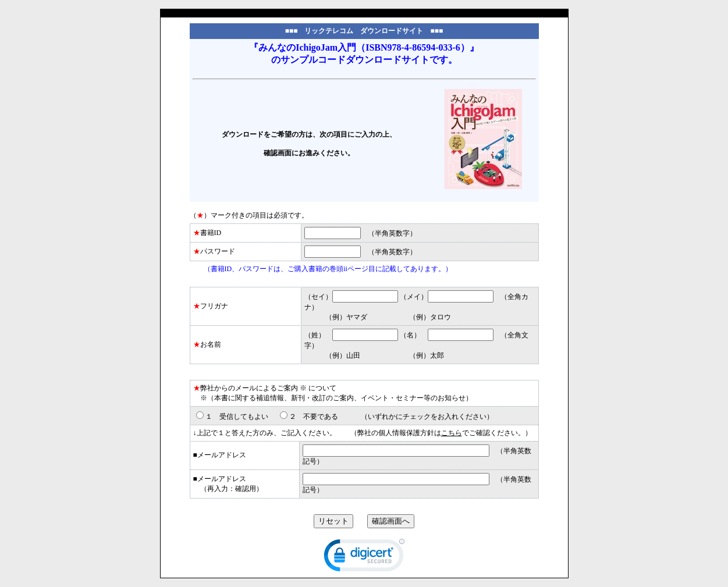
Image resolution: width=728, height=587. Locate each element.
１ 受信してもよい (237, 417)
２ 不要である (314, 417)
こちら (452, 433)
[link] (364, 558)
